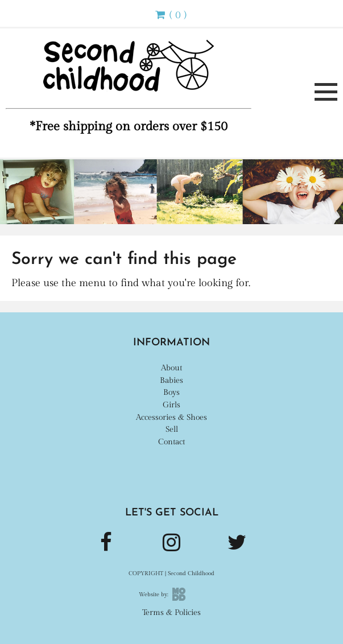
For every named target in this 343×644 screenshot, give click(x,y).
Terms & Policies (171, 612)
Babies (171, 380)
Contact (171, 442)
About (171, 368)
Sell (172, 429)
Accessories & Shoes (171, 417)
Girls (171, 405)
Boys (171, 392)
